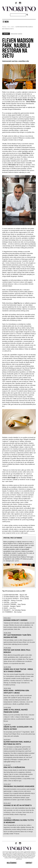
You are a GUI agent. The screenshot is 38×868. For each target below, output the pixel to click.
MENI (6, 22)
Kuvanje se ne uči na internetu (18, 805)
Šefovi (13, 27)
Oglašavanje (12, 863)
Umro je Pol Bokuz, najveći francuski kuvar (16, 711)
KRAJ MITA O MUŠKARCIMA (14, 767)
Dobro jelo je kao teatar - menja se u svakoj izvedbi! (18, 670)
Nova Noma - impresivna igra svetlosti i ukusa (16, 692)
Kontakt (29, 863)
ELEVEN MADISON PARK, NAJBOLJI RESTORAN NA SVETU (17, 743)
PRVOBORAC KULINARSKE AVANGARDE (19, 786)
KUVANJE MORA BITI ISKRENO (16, 620)
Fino (9, 27)
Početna (4, 27)
